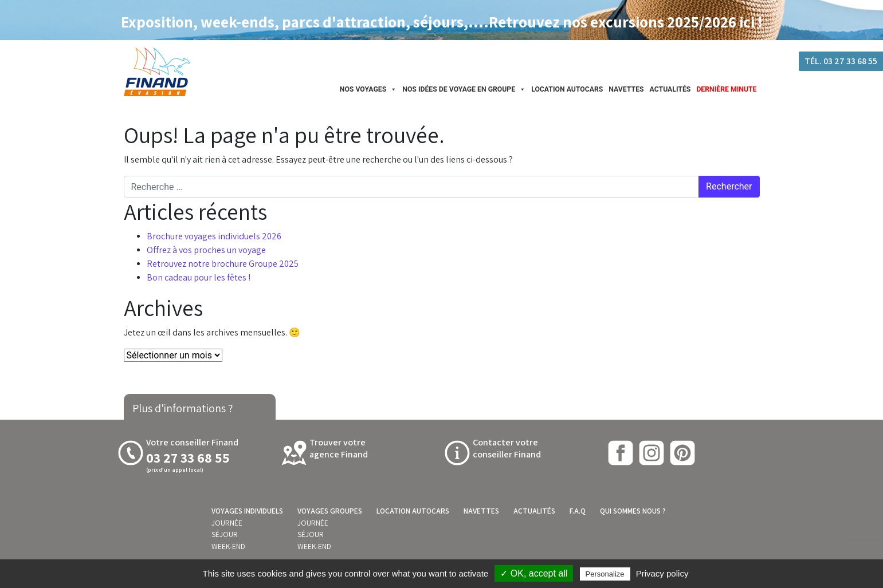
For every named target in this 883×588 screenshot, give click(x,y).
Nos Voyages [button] (368, 89)
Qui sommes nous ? (633, 511)
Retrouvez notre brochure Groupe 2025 (223, 264)
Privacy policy (662, 573)
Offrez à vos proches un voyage (206, 250)
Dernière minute (726, 89)
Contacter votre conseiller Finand (507, 448)
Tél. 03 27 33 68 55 (841, 61)
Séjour (225, 534)
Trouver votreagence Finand (339, 448)
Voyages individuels (247, 511)
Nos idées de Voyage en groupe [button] (464, 89)
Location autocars (567, 89)
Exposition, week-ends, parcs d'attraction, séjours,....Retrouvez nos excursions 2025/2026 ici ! (442, 22)
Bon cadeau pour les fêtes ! (199, 277)
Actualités (670, 89)
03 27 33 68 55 (188, 457)
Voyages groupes (330, 511)
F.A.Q (578, 511)
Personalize (605, 574)
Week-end (228, 546)
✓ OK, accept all (534, 573)
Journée (227, 523)
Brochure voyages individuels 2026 (214, 236)
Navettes (626, 89)
